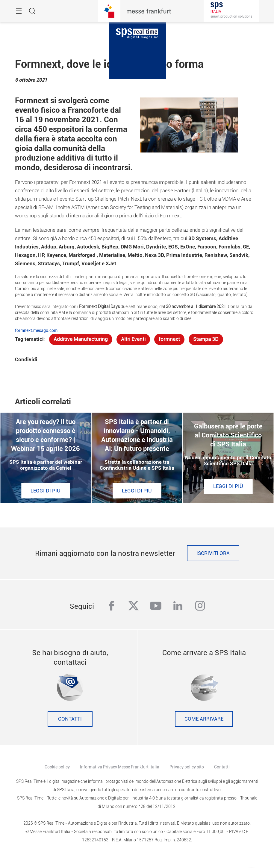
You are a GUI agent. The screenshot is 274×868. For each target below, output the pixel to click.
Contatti (70, 719)
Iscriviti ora (213, 553)
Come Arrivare (204, 719)
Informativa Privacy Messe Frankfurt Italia (120, 767)
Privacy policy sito (187, 767)
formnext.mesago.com (36, 330)
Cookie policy (57, 767)
